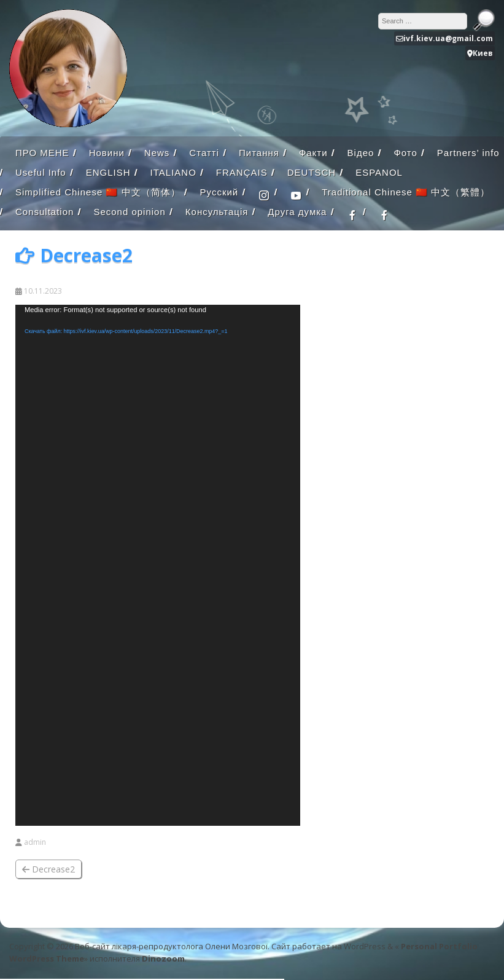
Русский (219, 192)
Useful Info (41, 172)
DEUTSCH (312, 172)
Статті (204, 153)
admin (35, 842)
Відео (361, 153)
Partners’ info (468, 153)
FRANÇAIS (242, 172)
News (157, 153)
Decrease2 (48, 869)
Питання (259, 153)
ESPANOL (379, 172)
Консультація (217, 212)
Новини (107, 153)
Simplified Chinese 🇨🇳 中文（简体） (98, 192)
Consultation (45, 212)
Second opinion (129, 212)
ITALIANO (173, 172)
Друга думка (297, 212)
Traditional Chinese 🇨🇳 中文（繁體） (406, 192)
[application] (158, 565)
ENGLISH (108, 172)
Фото (405, 153)
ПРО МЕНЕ (42, 153)
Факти (313, 153)
